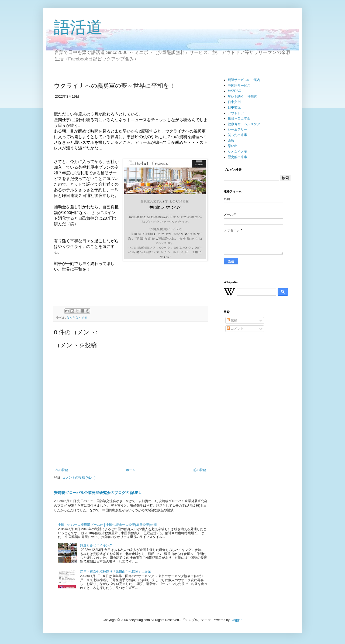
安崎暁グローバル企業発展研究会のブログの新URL (97, 493)
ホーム (131, 470)
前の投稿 (200, 470)
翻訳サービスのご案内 (244, 80)
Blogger (236, 620)
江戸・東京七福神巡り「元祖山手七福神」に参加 (116, 572)
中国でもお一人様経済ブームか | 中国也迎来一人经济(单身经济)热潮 (107, 525)
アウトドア (236, 113)
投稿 (232, 320)
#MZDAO (234, 91)
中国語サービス (239, 86)
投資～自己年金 (239, 118)
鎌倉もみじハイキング (96, 545)
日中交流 (234, 107)
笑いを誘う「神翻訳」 (244, 97)
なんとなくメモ (77, 318)
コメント (235, 329)
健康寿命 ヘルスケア (244, 124)
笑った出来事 (237, 135)
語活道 (78, 27)
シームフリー (237, 130)
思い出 (233, 146)
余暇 (231, 141)
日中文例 (234, 102)
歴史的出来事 (237, 157)
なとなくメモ (237, 152)
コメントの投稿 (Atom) (79, 478)
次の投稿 (62, 470)
